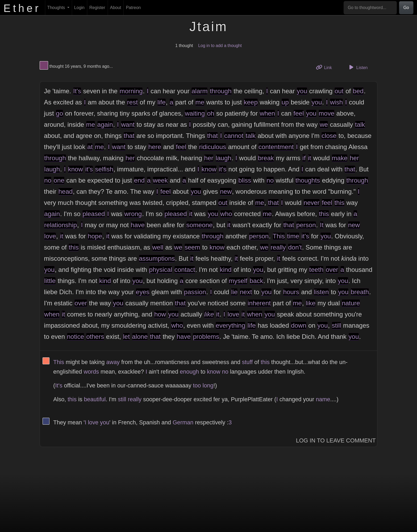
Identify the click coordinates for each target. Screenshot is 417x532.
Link (326, 67)
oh (211, 113)
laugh (224, 158)
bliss (245, 180)
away (113, 362)
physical (161, 270)
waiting (195, 113)
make (340, 158)
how (160, 314)
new (226, 191)
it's (89, 169)
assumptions (157, 258)
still (337, 325)
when (267, 113)
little (50, 281)
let (126, 337)
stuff (247, 362)
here (155, 147)
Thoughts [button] (57, 8)
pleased (94, 214)
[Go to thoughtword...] (370, 8)
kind (226, 270)
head (66, 191)
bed (358, 91)
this (339, 203)
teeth (316, 270)
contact (185, 270)
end (139, 180)
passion (195, 292)
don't (295, 247)
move (326, 113)
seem (192, 247)
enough (189, 372)
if (304, 158)
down (299, 325)
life (162, 102)
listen (321, 292)
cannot (234, 136)
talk (360, 124)
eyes (143, 292)
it (310, 158)
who (226, 214)
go (59, 113)
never (312, 203)
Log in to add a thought (220, 46)
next (246, 292)
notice (76, 337)
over (332, 270)
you (302, 91)
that (129, 136)
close (329, 136)
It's (77, 91)
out (339, 91)
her (130, 158)
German (183, 422)
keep (251, 102)
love (50, 236)
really (278, 247)
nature (351, 303)
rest (132, 102)
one (59, 180)
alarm (199, 91)
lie (234, 292)
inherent (259, 303)
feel (299, 113)
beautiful (95, 399)
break (266, 158)
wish (336, 102)
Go (406, 8)
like (311, 303)
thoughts (308, 180)
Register (97, 8)
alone (140, 337)
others (95, 337)
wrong (133, 214)
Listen (358, 67)
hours (291, 292)
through (221, 91)
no (48, 180)
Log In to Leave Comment (336, 440)
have (138, 225)
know (76, 169)
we (324, 124)
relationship (61, 225)
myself (238, 281)
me (200, 102)
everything (230, 325)
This (279, 236)
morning (131, 91)
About (116, 8)
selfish (104, 169)
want (128, 124)
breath (360, 292)
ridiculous (213, 147)
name (323, 399)
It (322, 225)
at (90, 147)
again (105, 124)
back (257, 281)
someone (200, 225)
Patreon (133, 8)
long (208, 385)
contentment (276, 147)
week (160, 180)
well (158, 247)
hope (95, 236)
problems (206, 337)
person (306, 225)
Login (79, 8)
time (293, 236)
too (197, 385)
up (285, 102)
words (91, 372)
